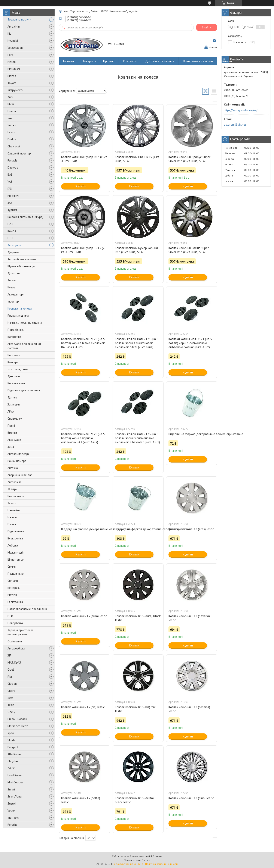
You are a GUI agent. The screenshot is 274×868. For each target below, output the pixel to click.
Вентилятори (16, 496)
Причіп (12, 426)
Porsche (13, 825)
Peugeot (13, 747)
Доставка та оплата (160, 61)
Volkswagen (15, 48)
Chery (11, 691)
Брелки (12, 433)
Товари (88, 61)
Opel (11, 670)
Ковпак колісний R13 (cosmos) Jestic (189, 709)
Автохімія (14, 26)
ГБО (10, 238)
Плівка (12, 524)
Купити (81, 186)
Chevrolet (14, 146)
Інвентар (13, 301)
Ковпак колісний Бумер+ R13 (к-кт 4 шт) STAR (83, 250)
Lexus (11, 132)
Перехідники (16, 330)
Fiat (10, 677)
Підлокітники (16, 531)
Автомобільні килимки (22, 259)
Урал (11, 733)
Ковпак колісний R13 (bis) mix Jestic (135, 709)
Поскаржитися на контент (128, 864)
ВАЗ (10, 175)
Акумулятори (16, 294)
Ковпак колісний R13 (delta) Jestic (81, 800)
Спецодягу (15, 419)
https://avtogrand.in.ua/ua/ (241, 110)
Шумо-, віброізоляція (21, 266)
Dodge (12, 139)
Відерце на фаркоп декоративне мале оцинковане (84, 529)
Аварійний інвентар (20, 475)
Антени (12, 280)
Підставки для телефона (24, 390)
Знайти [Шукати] (207, 27)
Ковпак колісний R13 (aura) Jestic (84, 616)
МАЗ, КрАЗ (14, 662)
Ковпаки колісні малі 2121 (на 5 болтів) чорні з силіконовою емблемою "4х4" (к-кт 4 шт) (137, 343)
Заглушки (14, 404)
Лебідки (13, 545)
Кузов (11, 287)
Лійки (11, 411)
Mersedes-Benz (18, 726)
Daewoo (13, 167)
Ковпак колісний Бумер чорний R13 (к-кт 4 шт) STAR (136, 250)
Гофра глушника (18, 316)
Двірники (13, 252)
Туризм (12, 210)
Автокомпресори (19, 454)
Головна (68, 61)
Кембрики (14, 588)
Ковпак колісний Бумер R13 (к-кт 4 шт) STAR (84, 159)
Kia (9, 34)
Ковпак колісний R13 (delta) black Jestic (134, 800)
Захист (12, 503)
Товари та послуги (19, 19)
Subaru (12, 125)
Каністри (13, 362)
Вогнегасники (16, 383)
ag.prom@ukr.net (235, 125)
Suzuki (12, 803)
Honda (12, 111)
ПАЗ (10, 224)
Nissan (12, 62)
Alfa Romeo (15, 754)
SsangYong (15, 796)
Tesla (11, 705)
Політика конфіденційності (161, 864)
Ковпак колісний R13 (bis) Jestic (83, 707)
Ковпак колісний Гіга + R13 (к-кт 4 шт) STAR (137, 159)
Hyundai (13, 41)
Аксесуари (14, 245)
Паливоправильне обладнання (28, 609)
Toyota (12, 83)
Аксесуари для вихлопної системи (24, 346)
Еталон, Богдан (17, 719)
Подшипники (16, 574)
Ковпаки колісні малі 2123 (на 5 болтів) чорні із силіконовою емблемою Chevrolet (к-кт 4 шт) (137, 438)
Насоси (12, 517)
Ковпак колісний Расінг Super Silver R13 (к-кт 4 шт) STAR (189, 250)
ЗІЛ (10, 655)
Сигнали (13, 581)
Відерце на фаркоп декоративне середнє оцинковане (138, 529)
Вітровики (14, 355)
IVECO (11, 768)
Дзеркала (14, 376)
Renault (12, 160)
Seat (10, 698)
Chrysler (13, 761)
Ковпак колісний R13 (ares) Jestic (191, 529)
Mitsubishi (14, 69)
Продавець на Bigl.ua (137, 860)
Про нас (109, 61)
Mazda (12, 76)
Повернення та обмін (198, 61)
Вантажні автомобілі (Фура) (25, 217)
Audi (10, 97)
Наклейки (14, 510)
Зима (11, 447)
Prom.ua (157, 856)
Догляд (13, 397)
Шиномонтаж (16, 560)
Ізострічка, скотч (18, 369)
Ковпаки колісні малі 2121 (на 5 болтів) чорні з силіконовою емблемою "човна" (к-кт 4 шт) (190, 343)
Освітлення (15, 641)
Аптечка (13, 468)
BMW (11, 104)
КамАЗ (12, 231)
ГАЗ (10, 189)
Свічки (12, 567)
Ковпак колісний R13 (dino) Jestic (191, 798)
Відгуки (227, 61)
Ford (10, 55)
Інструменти (15, 90)
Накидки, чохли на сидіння (25, 323)
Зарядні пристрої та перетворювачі (20, 632)
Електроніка (15, 538)
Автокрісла (14, 482)
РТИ (10, 616)
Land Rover (15, 775)
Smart (11, 789)
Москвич (13, 196)
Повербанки (16, 623)
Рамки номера (17, 461)
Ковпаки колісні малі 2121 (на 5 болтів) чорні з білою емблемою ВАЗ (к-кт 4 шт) (83, 343)
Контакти (130, 61)
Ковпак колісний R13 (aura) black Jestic (138, 618)
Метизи (12, 595)
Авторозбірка (16, 648)
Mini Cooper (15, 782)
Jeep (10, 118)
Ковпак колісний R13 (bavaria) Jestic (189, 618)
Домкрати (14, 273)
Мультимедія (16, 552)
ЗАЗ (10, 203)
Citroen (12, 684)
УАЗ (10, 182)
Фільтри (12, 489)
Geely (11, 712)
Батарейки (14, 337)
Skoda (11, 740)
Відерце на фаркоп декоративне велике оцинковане (192, 434)
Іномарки (13, 818)
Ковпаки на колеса (20, 308)
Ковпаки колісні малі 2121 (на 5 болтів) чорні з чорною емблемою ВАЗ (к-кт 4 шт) (83, 438)
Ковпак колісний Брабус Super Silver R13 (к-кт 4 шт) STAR (189, 159)
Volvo (11, 811)
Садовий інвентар (19, 153)
